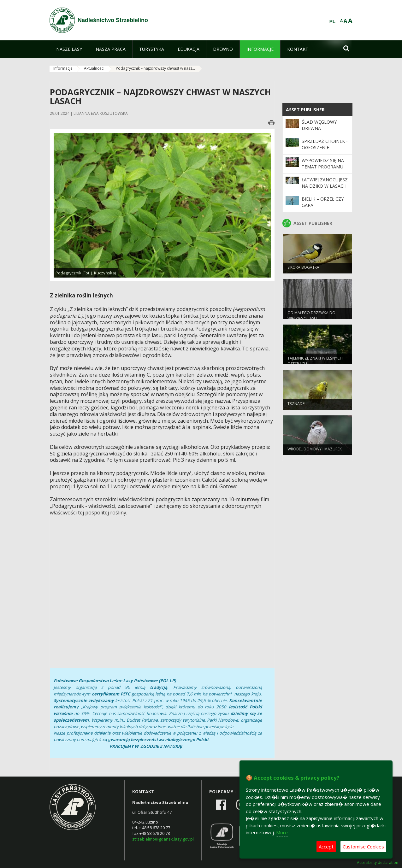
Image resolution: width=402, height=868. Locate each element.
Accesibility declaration (378, 863)
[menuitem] (69, 49)
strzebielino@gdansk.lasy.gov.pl (163, 839)
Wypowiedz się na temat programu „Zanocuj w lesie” (323, 167)
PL (332, 21)
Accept (326, 847)
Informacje (63, 68)
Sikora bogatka (303, 270)
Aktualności (94, 68)
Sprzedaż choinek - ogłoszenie (325, 144)
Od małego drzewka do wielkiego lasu (311, 318)
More (282, 832)
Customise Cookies (363, 847)
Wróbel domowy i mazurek (315, 451)
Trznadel (297, 406)
